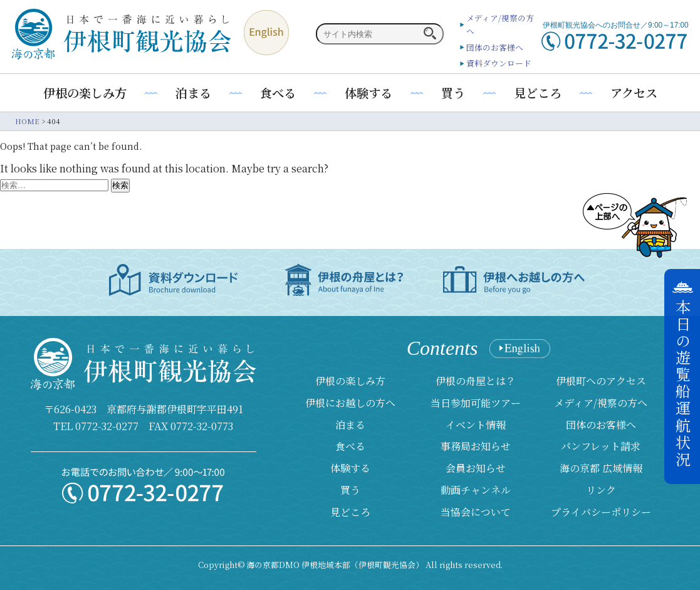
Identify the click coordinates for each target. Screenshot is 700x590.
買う (453, 92)
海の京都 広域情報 (601, 468)
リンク (601, 490)
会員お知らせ (476, 468)
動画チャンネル (476, 490)
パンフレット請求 (601, 446)
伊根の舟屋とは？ (476, 381)
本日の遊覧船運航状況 (683, 384)
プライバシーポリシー (601, 512)
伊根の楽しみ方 (85, 92)
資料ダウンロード (499, 63)
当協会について (476, 512)
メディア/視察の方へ (601, 403)
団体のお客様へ (495, 47)
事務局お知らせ (476, 446)
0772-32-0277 (107, 426)
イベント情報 (476, 425)
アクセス (634, 92)
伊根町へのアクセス (601, 381)
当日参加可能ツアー (476, 403)
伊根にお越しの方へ (350, 403)
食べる (278, 92)
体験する (368, 92)
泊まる (193, 92)
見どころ (538, 92)
